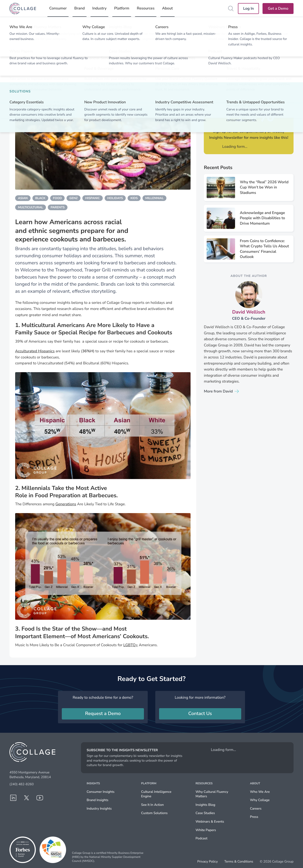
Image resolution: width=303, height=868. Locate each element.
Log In (248, 9)
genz (74, 198)
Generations (66, 504)
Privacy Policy (208, 862)
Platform (122, 8)
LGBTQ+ (131, 645)
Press (254, 817)
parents (58, 207)
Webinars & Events (210, 822)
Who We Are (260, 792)
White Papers (206, 830)
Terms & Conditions (239, 862)
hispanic (92, 198)
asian (23, 198)
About (167, 8)
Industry (99, 8)
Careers (256, 809)
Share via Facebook (256, 71)
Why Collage (260, 800)
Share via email (271, 71)
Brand (80, 8)
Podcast (201, 838)
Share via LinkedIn (226, 71)
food (57, 198)
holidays (115, 198)
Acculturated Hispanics (35, 351)
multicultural (31, 207)
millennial (154, 198)
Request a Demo (103, 714)
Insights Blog (205, 805)
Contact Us (200, 714)
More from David (218, 391)
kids (134, 198)
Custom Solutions (154, 813)
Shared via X (241, 71)
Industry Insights (99, 809)
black (40, 198)
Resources (146, 8)
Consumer (58, 8)
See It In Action (152, 805)
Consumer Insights (101, 792)
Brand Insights (98, 800)
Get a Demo (278, 9)
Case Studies (205, 813)
